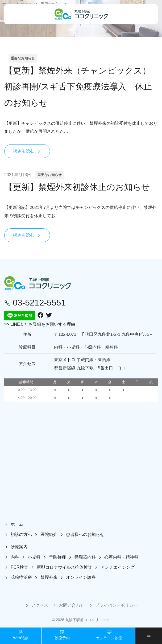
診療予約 (62, 635)
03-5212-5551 (35, 303)
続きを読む (27, 151)
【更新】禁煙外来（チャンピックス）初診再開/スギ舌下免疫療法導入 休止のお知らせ (78, 87)
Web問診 (21, 635)
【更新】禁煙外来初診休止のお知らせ (77, 187)
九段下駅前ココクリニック (88, 620)
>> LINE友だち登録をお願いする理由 (40, 324)
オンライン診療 (109, 635)
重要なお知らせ (23, 58)
